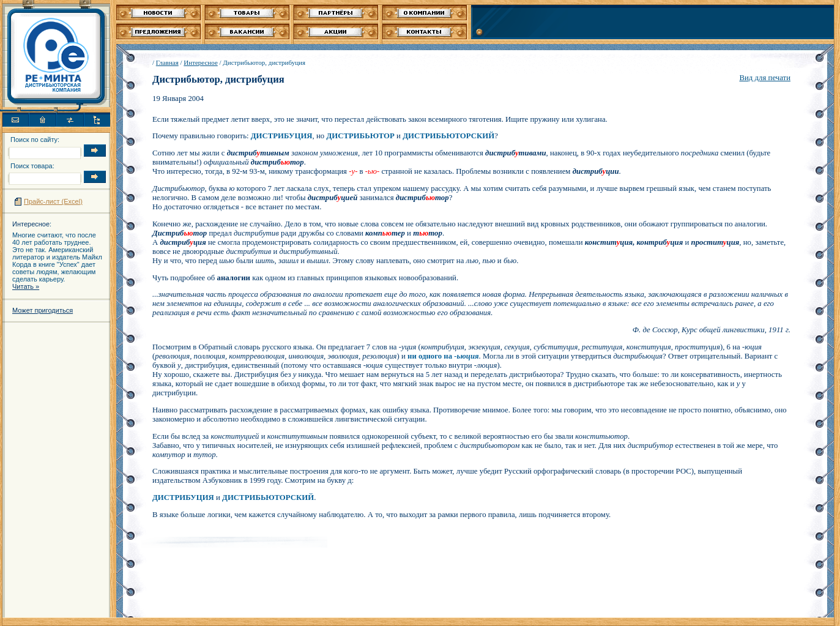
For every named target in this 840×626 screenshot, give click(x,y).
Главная (167, 62)
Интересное (31, 224)
